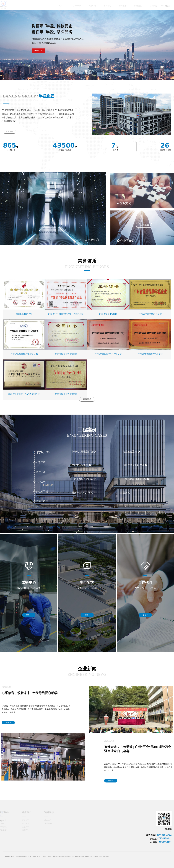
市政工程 (20, 462)
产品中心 (79, 6)
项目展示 (109, 6)
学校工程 (20, 482)
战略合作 (39, 820)
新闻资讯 (16, 820)
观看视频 (144, 259)
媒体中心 (94, 6)
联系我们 (140, 6)
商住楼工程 (22, 492)
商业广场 (23, 452)
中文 (155, 6)
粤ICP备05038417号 (88, 862)
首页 (50, 6)
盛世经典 (106, 862)
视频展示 (16, 827)
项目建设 (16, 824)
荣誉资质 (125, 6)
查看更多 (87, 403)
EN (149, 6)
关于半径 (64, 6)
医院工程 (20, 472)
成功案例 (39, 824)
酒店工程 (20, 501)
